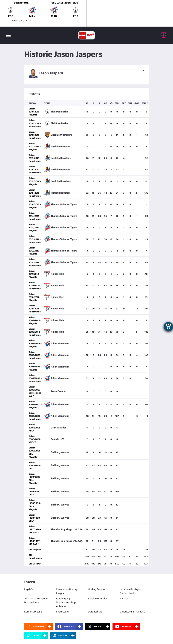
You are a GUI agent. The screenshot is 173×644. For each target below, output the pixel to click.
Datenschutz (95, 612)
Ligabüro (29, 589)
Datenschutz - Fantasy (132, 612)
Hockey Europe (96, 589)
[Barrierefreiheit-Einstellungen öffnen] (168, 327)
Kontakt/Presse (33, 612)
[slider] (86, 13)
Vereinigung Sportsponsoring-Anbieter (66, 602)
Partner (124, 598)
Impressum (62, 612)
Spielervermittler (98, 598)
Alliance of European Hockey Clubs (36, 600)
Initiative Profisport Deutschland (131, 591)
